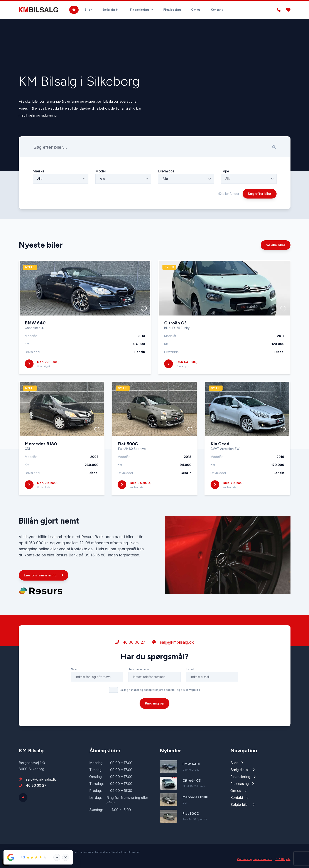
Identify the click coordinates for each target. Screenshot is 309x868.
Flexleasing (172, 10)
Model (100, 173)
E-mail (190, 671)
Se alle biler (276, 247)
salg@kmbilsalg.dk (173, 644)
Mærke (39, 173)
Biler (88, 10)
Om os (196, 10)
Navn (74, 671)
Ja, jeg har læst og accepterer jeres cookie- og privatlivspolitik (160, 692)
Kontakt (217, 10)
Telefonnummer (139, 671)
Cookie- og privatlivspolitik (255, 859)
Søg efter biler (260, 195)
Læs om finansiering (44, 577)
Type (225, 173)
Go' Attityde (283, 859)
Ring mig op (154, 705)
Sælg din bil (111, 10)
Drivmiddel (167, 173)
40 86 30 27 (130, 644)
